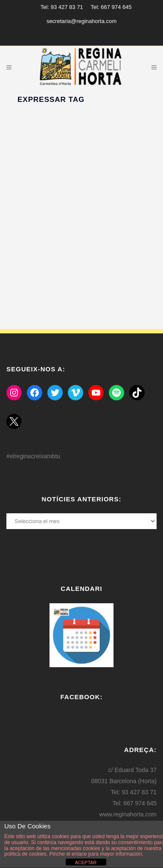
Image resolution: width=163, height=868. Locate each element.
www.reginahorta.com (128, 814)
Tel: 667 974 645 (111, 7)
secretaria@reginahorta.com (81, 21)
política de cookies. (26, 854)
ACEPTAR (86, 862)
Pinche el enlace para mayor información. (96, 854)
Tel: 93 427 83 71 (62, 7)
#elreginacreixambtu (33, 456)
